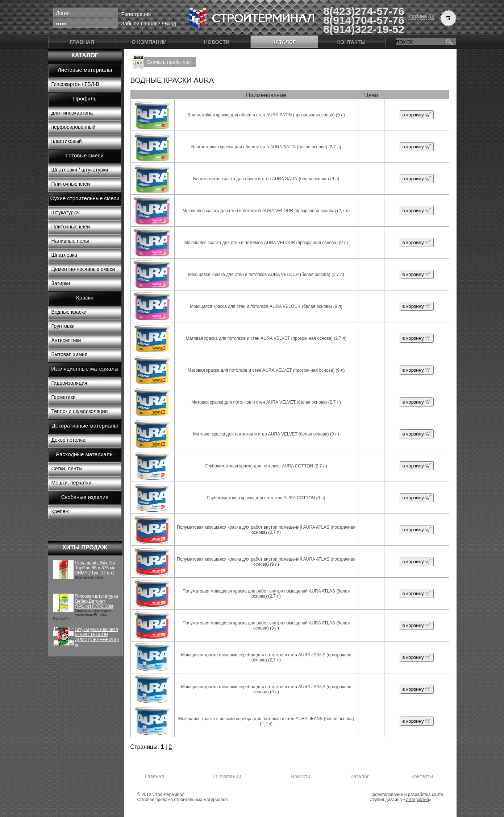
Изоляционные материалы (85, 369)
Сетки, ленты (67, 469)
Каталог (284, 42)
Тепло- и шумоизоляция (80, 411)
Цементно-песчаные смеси (83, 269)
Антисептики (66, 340)
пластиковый (67, 141)
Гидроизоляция (69, 383)
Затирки (61, 283)
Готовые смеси (85, 155)
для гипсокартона (72, 113)
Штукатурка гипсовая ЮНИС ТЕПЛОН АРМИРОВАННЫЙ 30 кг (97, 637)
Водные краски (69, 312)
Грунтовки (63, 326)
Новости (217, 42)
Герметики (64, 397)
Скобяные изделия (85, 497)
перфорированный (74, 127)
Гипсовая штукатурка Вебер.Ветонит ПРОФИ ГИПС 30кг (97, 601)
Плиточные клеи (71, 184)
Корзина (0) (421, 16)
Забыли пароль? (141, 24)
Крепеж (60, 511)
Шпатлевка (64, 255)
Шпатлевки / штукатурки (80, 170)
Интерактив (417, 800)
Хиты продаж (85, 547)
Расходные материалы (85, 454)
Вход (170, 24)
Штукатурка (65, 212)
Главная (82, 42)
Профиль (85, 98)
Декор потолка (68, 440)
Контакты (351, 42)
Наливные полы (70, 241)
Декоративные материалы (85, 426)
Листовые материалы (85, 70)
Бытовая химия (70, 354)
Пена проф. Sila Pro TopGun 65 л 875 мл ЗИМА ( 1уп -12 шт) (95, 568)
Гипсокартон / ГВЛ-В (75, 84)
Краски (85, 298)
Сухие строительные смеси (85, 198)
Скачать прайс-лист (170, 62)
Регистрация (136, 14)
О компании (149, 42)
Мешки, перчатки (72, 483)
